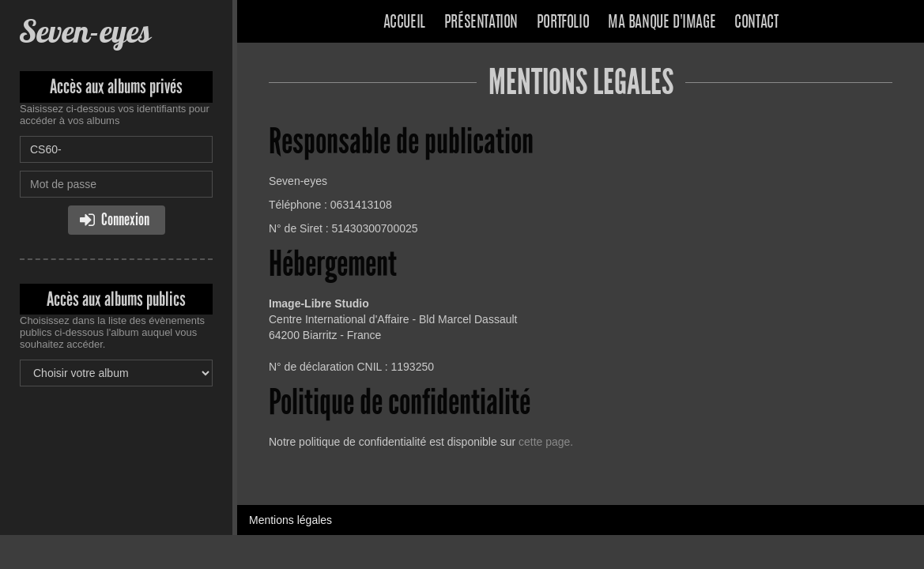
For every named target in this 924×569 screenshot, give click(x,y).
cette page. (546, 442)
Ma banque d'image (662, 23)
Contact (756, 23)
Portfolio (563, 23)
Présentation (481, 23)
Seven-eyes (85, 31)
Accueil (404, 23)
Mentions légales (290, 520)
